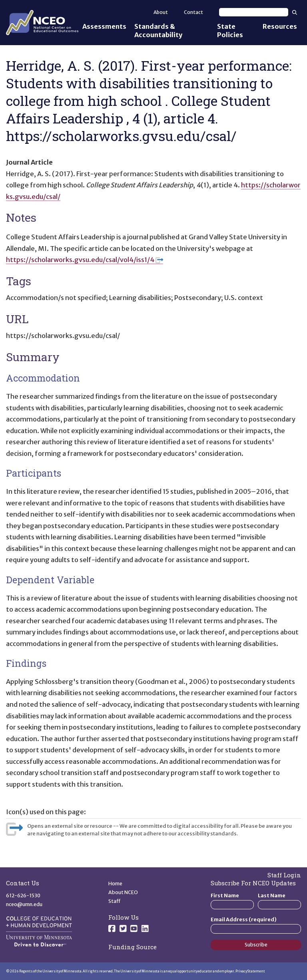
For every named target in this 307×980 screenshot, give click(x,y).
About (161, 12)
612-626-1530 (23, 896)
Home (115, 884)
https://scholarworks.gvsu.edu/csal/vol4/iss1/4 (85, 260)
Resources (280, 26)
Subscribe (256, 945)
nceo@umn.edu (24, 904)
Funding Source (133, 947)
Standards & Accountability (158, 31)
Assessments (104, 26)
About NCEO (123, 892)
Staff (115, 901)
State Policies (230, 31)
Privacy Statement (250, 971)
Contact (193, 12)
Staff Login (284, 875)
